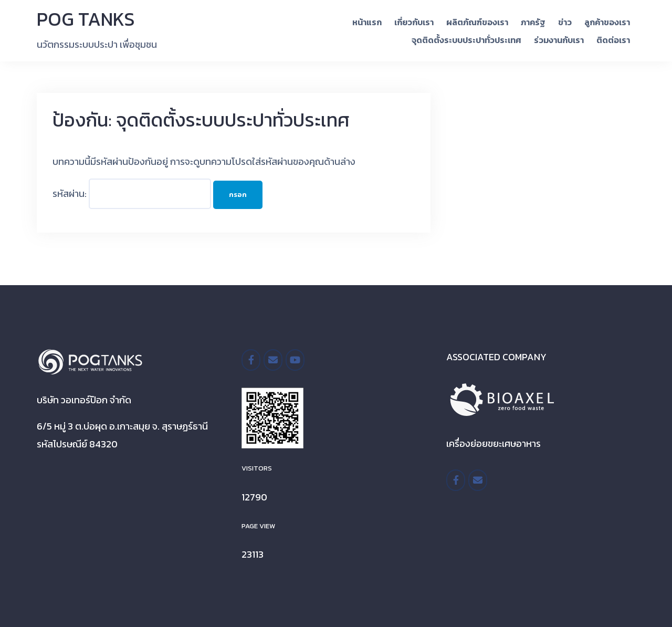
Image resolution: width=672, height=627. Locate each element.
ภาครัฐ (533, 22)
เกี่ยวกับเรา (414, 22)
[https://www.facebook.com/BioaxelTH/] (456, 480)
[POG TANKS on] (317, 360)
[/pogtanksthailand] (251, 360)
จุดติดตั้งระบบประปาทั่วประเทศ (466, 40)
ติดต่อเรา (613, 40)
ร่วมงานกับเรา (559, 40)
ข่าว (565, 22)
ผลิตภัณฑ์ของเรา (477, 22)
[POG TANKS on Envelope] (273, 360)
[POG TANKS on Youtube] (295, 360)
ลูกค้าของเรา (607, 22)
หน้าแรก (367, 22)
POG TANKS (86, 19)
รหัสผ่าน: (132, 194)
